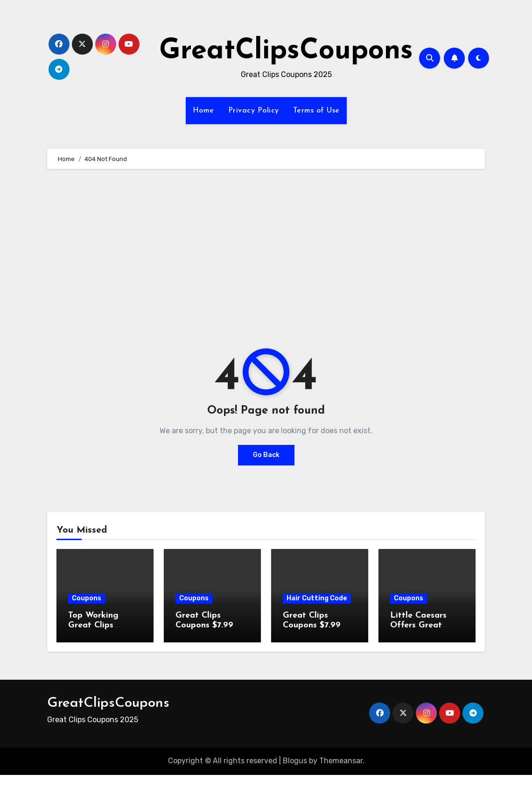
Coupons (87, 598)
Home (203, 111)
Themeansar (341, 761)
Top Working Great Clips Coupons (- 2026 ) (104, 626)
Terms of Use (316, 111)
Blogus (295, 761)
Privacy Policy (254, 111)
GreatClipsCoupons (286, 51)
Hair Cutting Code (317, 598)
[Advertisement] (267, 248)
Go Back (266, 455)
